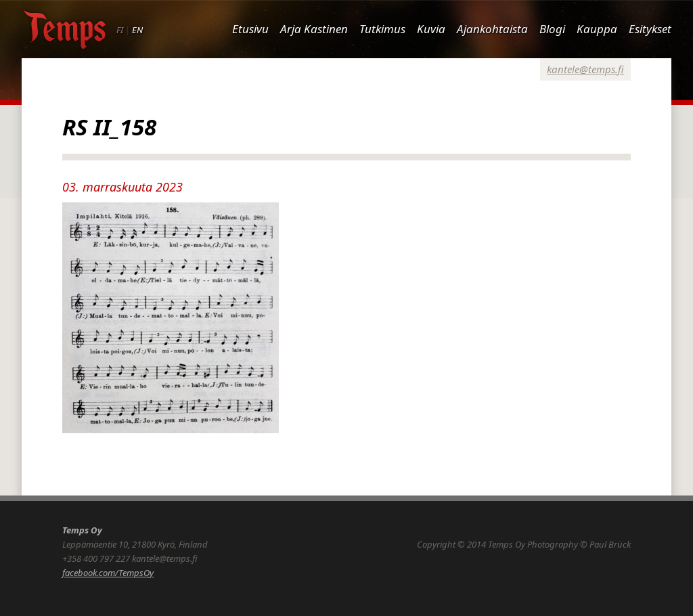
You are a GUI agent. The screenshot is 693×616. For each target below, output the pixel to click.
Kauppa (597, 29)
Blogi (552, 29)
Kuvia (431, 29)
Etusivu (250, 29)
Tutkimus (382, 29)
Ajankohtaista (492, 29)
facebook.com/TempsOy (108, 573)
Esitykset (650, 29)
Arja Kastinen (314, 29)
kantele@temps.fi (585, 69)
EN (137, 30)
